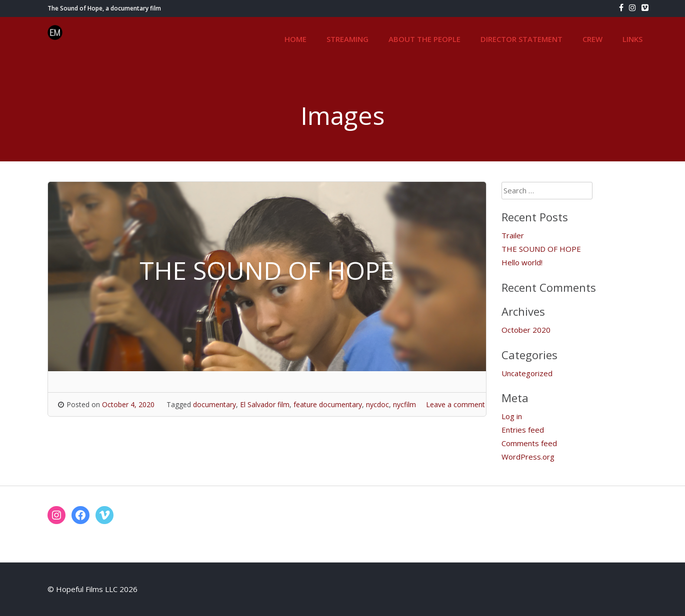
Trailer (513, 235)
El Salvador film (265, 404)
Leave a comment (455, 404)
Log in (512, 416)
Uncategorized (527, 373)
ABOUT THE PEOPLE (424, 39)
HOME (295, 39)
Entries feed (523, 430)
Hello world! (522, 262)
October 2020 (526, 330)
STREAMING (347, 39)
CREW (592, 39)
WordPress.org (528, 457)
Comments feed (529, 443)
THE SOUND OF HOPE (541, 249)
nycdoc (377, 404)
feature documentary (328, 404)
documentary (214, 404)
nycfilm (404, 404)
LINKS (632, 39)
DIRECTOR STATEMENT (521, 39)
